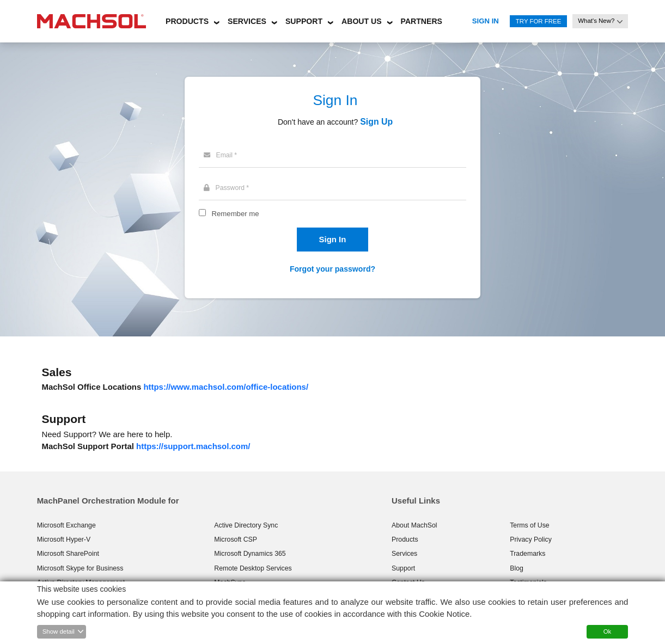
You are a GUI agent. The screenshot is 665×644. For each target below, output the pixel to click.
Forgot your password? (332, 269)
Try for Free (538, 21)
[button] (187, 19)
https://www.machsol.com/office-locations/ (226, 387)
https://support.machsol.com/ (193, 446)
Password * (227, 188)
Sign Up (376, 122)
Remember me (235, 214)
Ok (608, 631)
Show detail (59, 631)
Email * (220, 155)
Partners (422, 21)
